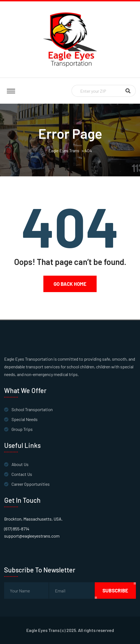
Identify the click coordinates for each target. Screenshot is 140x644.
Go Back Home (70, 284)
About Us (20, 464)
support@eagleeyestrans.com (32, 536)
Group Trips (22, 429)
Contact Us (22, 474)
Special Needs (25, 419)
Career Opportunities (31, 484)
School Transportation (32, 409)
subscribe (115, 591)
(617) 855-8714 (17, 529)
